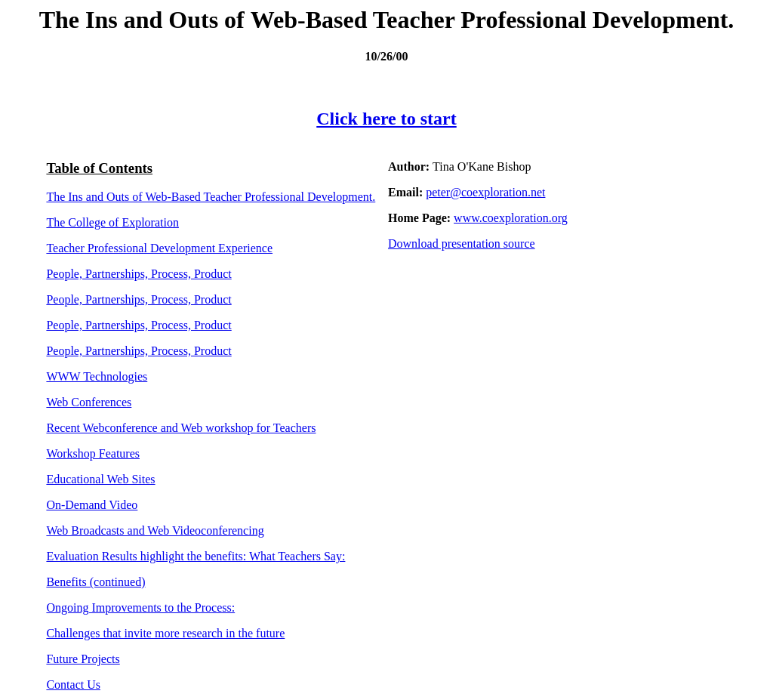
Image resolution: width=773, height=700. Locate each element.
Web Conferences (89, 402)
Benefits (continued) (95, 582)
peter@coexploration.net (485, 192)
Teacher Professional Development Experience (159, 248)
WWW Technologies (97, 376)
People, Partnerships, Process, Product (139, 274)
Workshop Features (93, 453)
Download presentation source (462, 244)
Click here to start (386, 119)
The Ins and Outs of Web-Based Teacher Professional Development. (211, 197)
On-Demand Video (92, 505)
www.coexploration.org (511, 218)
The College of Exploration (112, 222)
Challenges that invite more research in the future (165, 633)
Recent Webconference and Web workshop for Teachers (181, 428)
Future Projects (83, 659)
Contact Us (73, 685)
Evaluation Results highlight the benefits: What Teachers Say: (196, 556)
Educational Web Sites (100, 479)
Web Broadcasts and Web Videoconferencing (155, 530)
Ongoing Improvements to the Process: (140, 607)
